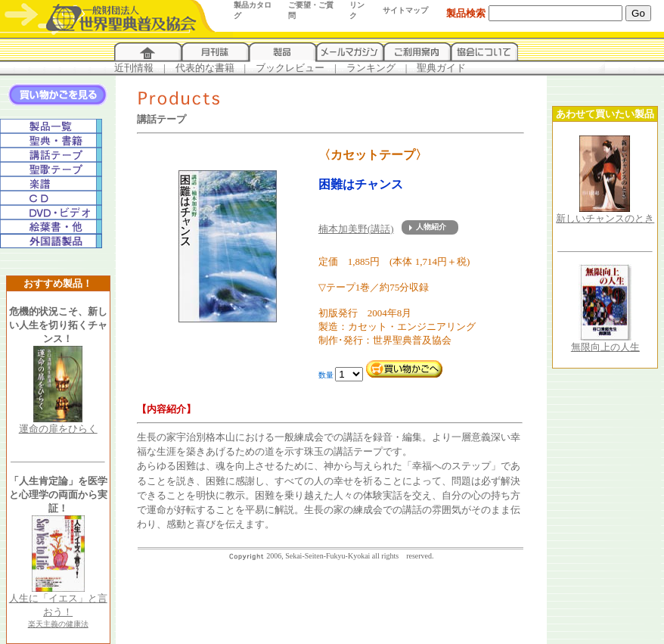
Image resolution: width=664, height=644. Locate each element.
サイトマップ (405, 10)
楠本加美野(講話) (356, 229)
